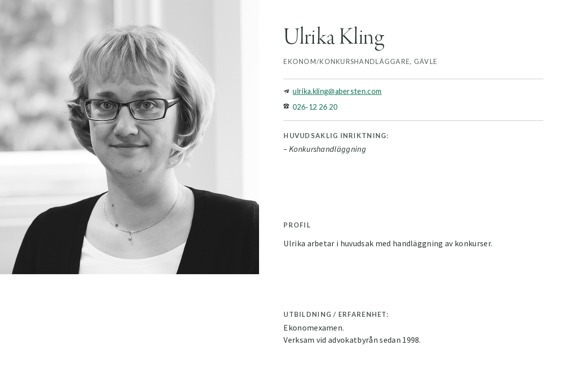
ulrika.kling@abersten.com (337, 91)
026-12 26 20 (315, 107)
